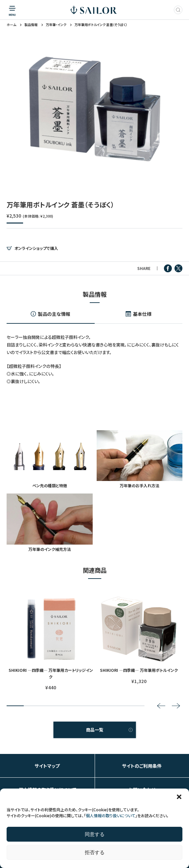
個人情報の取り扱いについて (110, 815)
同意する (95, 834)
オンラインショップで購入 (36, 248)
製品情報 (31, 25)
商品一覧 (95, 730)
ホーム (11, 25)
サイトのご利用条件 (142, 766)
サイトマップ (47, 766)
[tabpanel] (95, 109)
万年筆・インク (56, 25)
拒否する (95, 852)
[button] (179, 797)
